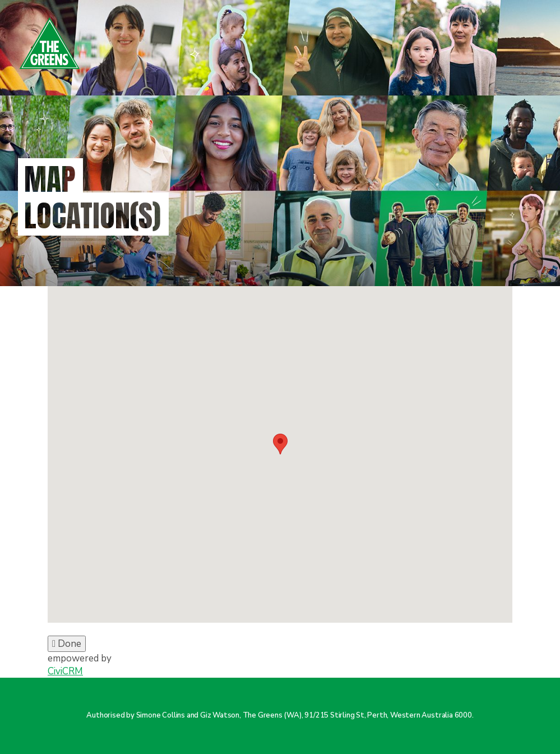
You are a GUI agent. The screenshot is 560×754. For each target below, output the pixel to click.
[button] (280, 444)
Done (67, 644)
